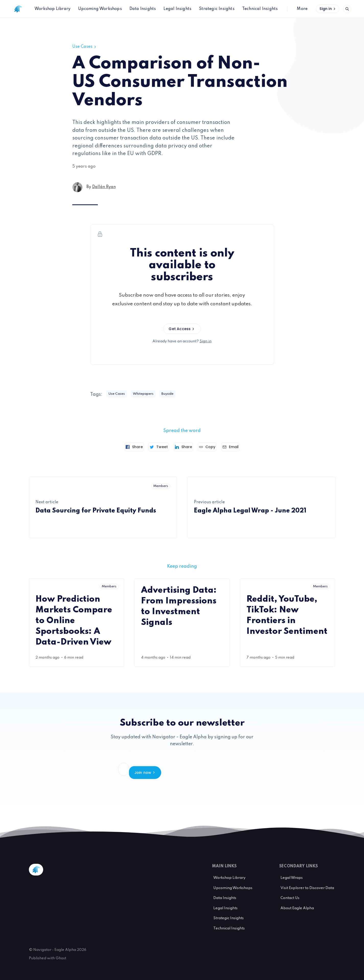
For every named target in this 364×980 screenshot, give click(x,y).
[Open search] (347, 9)
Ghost (61, 952)
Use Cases (85, 47)
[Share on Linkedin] (183, 447)
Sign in (328, 9)
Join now (230, 769)
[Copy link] (212, 447)
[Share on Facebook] (124, 447)
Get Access (182, 329)
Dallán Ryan (104, 187)
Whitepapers (149, 394)
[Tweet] (154, 447)
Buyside (178, 394)
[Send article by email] (240, 447)
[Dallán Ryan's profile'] (77, 187)
